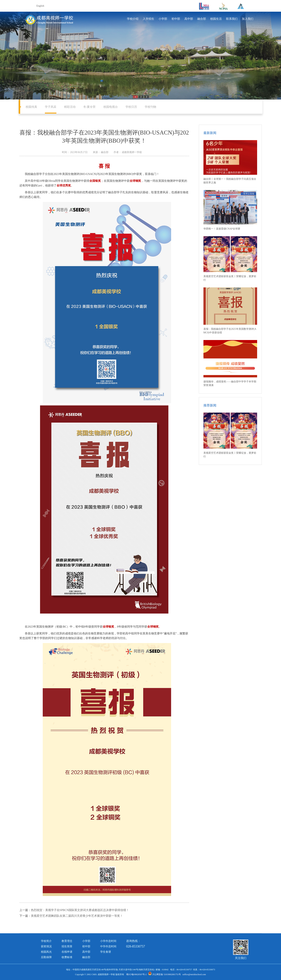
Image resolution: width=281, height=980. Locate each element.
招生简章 (67, 946)
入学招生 (148, 19)
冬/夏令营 (89, 107)
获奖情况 (46, 946)
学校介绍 (133, 19)
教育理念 (67, 941)
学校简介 (46, 941)
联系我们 (232, 19)
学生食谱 (106, 952)
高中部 (189, 19)
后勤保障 (46, 957)
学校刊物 (150, 107)
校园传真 (31, 107)
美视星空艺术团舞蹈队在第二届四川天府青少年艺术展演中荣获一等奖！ (77, 916)
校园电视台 (111, 107)
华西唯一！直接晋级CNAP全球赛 (222, 229)
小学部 (163, 19)
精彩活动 (70, 107)
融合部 (202, 19)
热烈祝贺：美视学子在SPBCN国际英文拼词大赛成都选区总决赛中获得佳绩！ (80, 910)
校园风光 (46, 952)
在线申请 (67, 952)
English (40, 6)
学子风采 (51, 107)
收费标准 (67, 957)
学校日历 (131, 107)
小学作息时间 (108, 941)
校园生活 (216, 19)
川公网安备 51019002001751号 (164, 974)
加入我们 (248, 19)
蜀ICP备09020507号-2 (136, 974)
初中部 (176, 19)
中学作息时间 (108, 946)
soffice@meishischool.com (194, 974)
